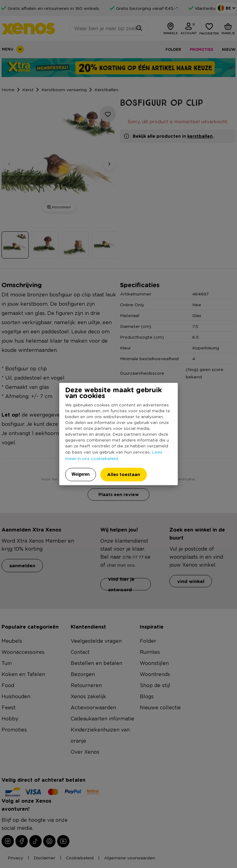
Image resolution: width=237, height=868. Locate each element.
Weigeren (81, 474)
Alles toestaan (124, 474)
